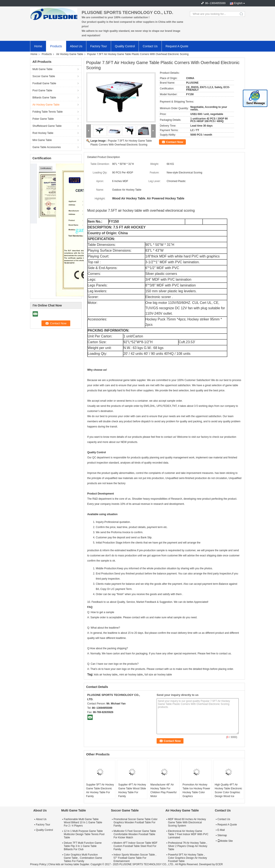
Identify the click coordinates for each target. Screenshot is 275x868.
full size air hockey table (158, 675)
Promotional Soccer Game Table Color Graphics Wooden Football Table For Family (135, 822)
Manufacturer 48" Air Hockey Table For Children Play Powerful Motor (163, 790)
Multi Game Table (42, 69)
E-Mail (221, 830)
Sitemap (222, 835)
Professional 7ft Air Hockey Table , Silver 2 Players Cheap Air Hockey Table (188, 846)
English (238, 3)
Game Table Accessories (47, 147)
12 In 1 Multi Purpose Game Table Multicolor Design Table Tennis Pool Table (84, 834)
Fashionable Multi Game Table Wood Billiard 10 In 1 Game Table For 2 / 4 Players (83, 822)
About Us (76, 46)
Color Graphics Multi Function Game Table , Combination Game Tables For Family (83, 858)
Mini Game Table (42, 140)
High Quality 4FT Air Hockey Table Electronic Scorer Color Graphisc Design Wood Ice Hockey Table (228, 792)
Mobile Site (225, 841)
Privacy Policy (38, 864)
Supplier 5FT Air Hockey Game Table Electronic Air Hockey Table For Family (100, 790)
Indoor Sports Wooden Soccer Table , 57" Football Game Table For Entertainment (135, 858)
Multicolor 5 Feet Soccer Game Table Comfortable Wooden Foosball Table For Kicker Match (135, 834)
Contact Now (175, 142)
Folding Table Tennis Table (48, 112)
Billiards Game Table (44, 98)
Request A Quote (177, 46)
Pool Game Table (42, 90)
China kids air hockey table (63, 864)
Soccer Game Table (44, 76)
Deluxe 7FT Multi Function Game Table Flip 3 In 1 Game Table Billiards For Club (83, 846)
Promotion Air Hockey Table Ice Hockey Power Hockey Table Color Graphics (196, 790)
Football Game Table (44, 83)
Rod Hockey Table (43, 133)
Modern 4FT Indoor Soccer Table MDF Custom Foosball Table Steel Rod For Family (135, 846)
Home (38, 46)
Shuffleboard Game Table (47, 126)
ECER (219, 864)
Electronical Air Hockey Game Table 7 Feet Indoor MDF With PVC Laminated (188, 834)
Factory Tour (99, 46)
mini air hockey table (131, 675)
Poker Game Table (43, 119)
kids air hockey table (106, 675)
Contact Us (150, 46)
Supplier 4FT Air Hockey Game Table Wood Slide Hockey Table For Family (132, 790)
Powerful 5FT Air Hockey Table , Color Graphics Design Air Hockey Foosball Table (187, 858)
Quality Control (125, 46)
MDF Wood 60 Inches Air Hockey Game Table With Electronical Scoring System (187, 822)
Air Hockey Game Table (70, 54)
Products (56, 46)
